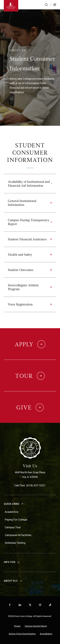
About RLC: (11, 581)
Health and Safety (30, 255)
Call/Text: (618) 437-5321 (30, 485)
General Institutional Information (30, 203)
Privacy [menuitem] (17, 626)
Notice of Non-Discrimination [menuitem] (22, 634)
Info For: (10, 562)
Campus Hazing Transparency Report (30, 222)
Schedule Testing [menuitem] (15, 543)
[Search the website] (46, 5)
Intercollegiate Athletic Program (30, 287)
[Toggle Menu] (55, 5)
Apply (24, 344)
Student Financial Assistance (30, 239)
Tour (24, 376)
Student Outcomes (30, 270)
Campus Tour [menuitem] (13, 527)
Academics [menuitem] (12, 512)
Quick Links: (12, 504)
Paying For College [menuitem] (16, 520)
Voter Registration (30, 304)
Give (24, 408)
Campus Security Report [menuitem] (36, 626)
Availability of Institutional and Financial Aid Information (30, 184)
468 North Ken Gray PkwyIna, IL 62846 (30, 475)
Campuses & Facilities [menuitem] (18, 535)
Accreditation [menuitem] (46, 634)
